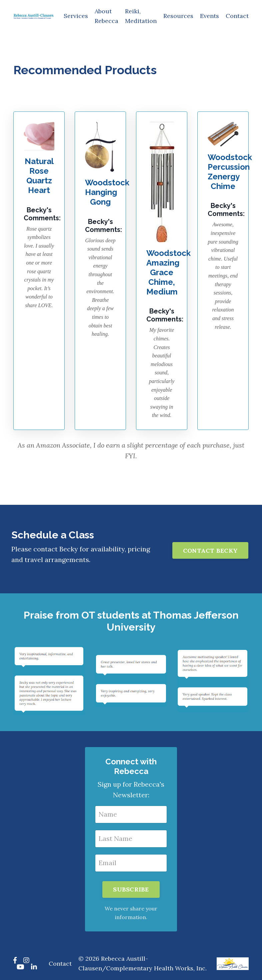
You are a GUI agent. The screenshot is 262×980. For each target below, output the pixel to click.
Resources (178, 16)
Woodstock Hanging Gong (107, 192)
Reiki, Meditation (141, 16)
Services (76, 16)
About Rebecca (106, 16)
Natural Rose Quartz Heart (39, 176)
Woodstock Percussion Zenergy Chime (230, 172)
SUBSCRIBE (131, 889)
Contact (237, 16)
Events (209, 16)
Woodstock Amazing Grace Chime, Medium (168, 272)
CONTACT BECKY (210, 551)
